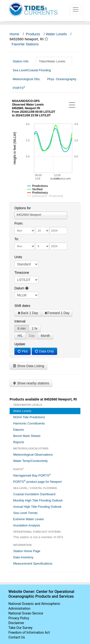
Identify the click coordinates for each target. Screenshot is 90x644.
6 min (22, 328)
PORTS (19, 88)
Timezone (22, 273)
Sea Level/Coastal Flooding (34, 70)
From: (19, 223)
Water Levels (56, 34)
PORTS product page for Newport (37, 481)
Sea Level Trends (25, 513)
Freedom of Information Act (29, 632)
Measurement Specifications (33, 563)
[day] (42, 231)
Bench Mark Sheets (27, 436)
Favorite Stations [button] (27, 44)
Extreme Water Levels (28, 519)
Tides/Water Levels (54, 61)
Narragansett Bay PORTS (32, 475)
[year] (58, 231)
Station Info (22, 61)
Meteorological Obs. (27, 79)
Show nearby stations (31, 383)
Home (14, 34)
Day (32, 336)
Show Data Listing (28, 366)
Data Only (44, 351)
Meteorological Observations (33, 455)
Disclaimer (16, 623)
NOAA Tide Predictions (29, 417)
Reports (19, 442)
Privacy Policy (19, 618)
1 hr (35, 328)
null (26, 295)
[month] (25, 231)
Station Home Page (27, 551)
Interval (20, 321)
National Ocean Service (26, 613)
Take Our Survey (20, 628)
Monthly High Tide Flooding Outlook (38, 500)
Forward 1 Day (57, 313)
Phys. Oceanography (62, 79)
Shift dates (22, 306)
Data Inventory (23, 557)
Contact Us (17, 637)
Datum (21, 288)
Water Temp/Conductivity (30, 461)
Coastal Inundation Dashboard (34, 494)
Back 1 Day (28, 313)
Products (33, 34)
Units (18, 257)
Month (45, 336)
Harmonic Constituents (29, 423)
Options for (23, 208)
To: (17, 239)
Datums (19, 430)
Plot (23, 351)
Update (20, 344)
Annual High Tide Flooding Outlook (37, 507)
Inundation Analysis (27, 525)
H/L (20, 336)
